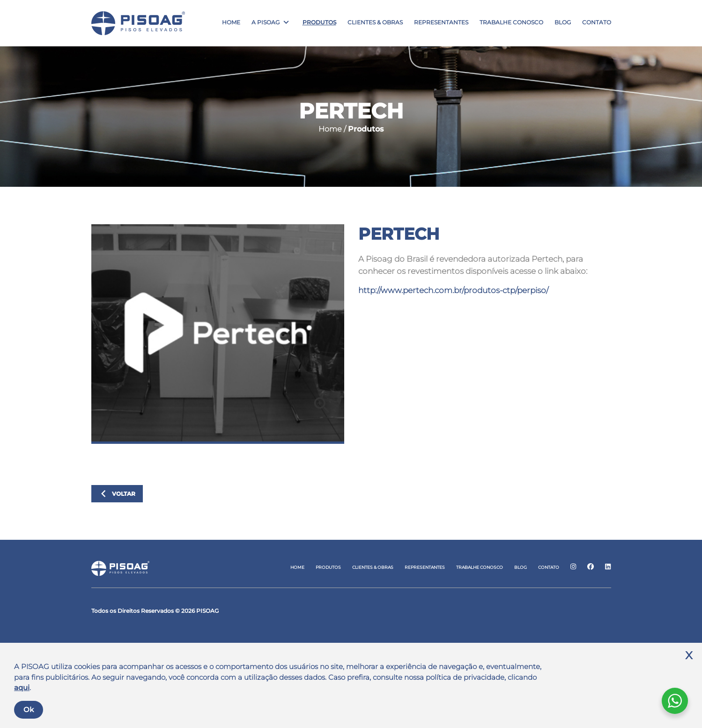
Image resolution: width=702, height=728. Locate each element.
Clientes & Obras (375, 22)
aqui (22, 688)
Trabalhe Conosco (511, 22)
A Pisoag (266, 22)
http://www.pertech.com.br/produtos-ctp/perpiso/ (453, 290)
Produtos (319, 22)
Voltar (116, 494)
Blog (563, 22)
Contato (597, 22)
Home (231, 22)
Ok (29, 710)
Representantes (441, 22)
